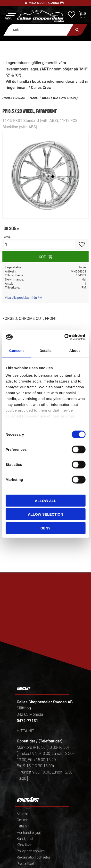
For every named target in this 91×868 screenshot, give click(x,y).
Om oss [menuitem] (23, 820)
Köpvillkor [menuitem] (24, 845)
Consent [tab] (17, 350)
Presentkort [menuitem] (25, 864)
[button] (10, 16)
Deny (46, 528)
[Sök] (77, 30)
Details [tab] (45, 350)
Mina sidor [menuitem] (25, 814)
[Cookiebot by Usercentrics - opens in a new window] (65, 337)
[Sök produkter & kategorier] (38, 30)
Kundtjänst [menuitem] (25, 839)
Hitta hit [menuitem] (23, 826)
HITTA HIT (25, 731)
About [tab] (75, 350)
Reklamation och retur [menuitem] (33, 857)
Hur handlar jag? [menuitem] (29, 833)
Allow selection (45, 514)
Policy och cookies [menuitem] (31, 851)
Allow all (46, 500)
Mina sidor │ (38, 3)
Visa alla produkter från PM (24, 298)
